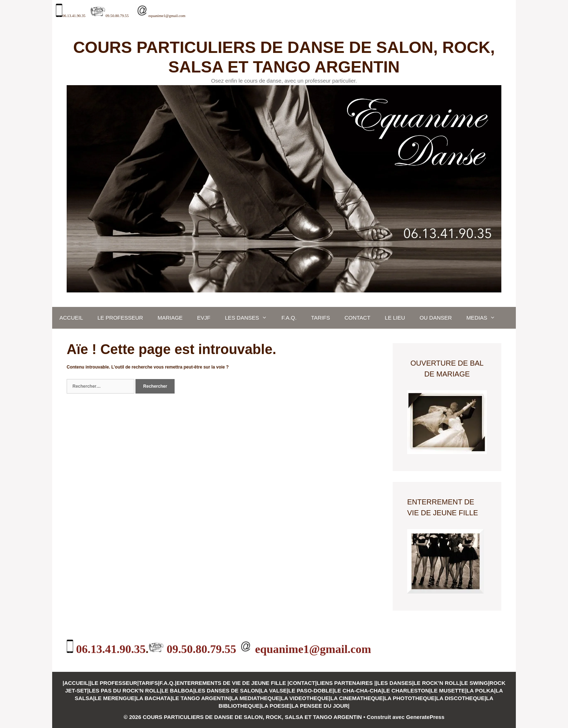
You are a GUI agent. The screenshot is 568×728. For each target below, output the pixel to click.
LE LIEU (395, 318)
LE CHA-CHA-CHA (358, 690)
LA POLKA (480, 690)
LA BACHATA (153, 698)
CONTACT (357, 318)
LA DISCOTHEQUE (460, 698)
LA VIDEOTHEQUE (305, 698)
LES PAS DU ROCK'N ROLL (124, 690)
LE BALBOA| (178, 690)
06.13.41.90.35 (74, 16)
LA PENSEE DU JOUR (319, 706)
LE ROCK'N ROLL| (437, 683)
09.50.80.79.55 (117, 16)
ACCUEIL (71, 318)
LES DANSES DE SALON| (227, 690)
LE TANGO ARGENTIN (201, 698)
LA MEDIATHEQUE (255, 698)
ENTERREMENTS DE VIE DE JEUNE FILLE (232, 683)
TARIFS (321, 318)
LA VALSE (274, 690)
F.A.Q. (289, 318)
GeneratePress (425, 717)
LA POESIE (275, 706)
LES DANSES (250, 318)
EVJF (204, 318)
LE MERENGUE (114, 698)
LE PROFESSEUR (120, 318)
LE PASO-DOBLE (310, 690)
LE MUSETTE (448, 690)
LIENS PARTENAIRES (345, 683)
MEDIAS (484, 318)
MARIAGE (170, 318)
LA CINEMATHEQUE (356, 698)
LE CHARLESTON (406, 690)
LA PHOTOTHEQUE (410, 698)
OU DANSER (436, 318)
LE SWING (475, 683)
